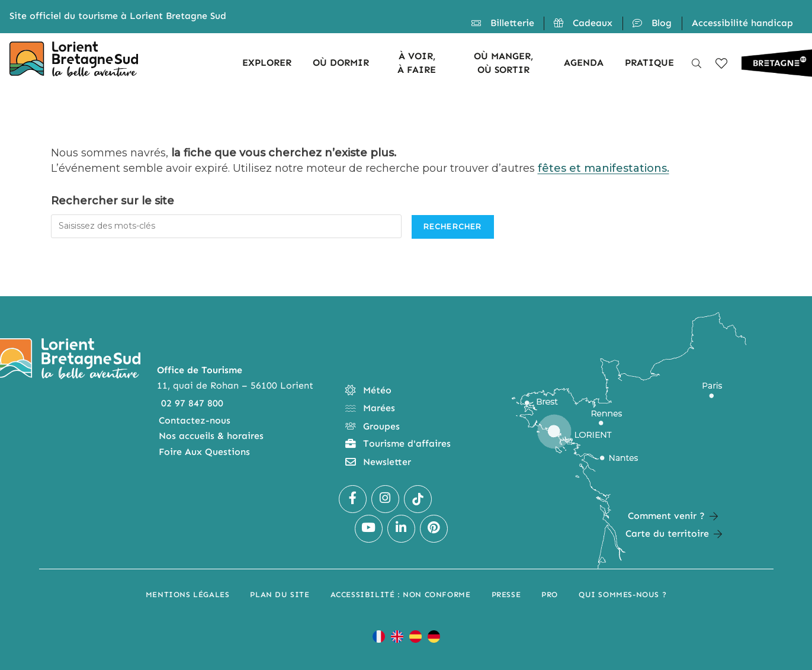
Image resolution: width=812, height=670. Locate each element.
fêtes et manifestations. (604, 168)
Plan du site (280, 594)
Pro (550, 594)
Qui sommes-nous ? (622, 594)
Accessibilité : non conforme (401, 594)
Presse (506, 594)
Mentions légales (188, 594)
